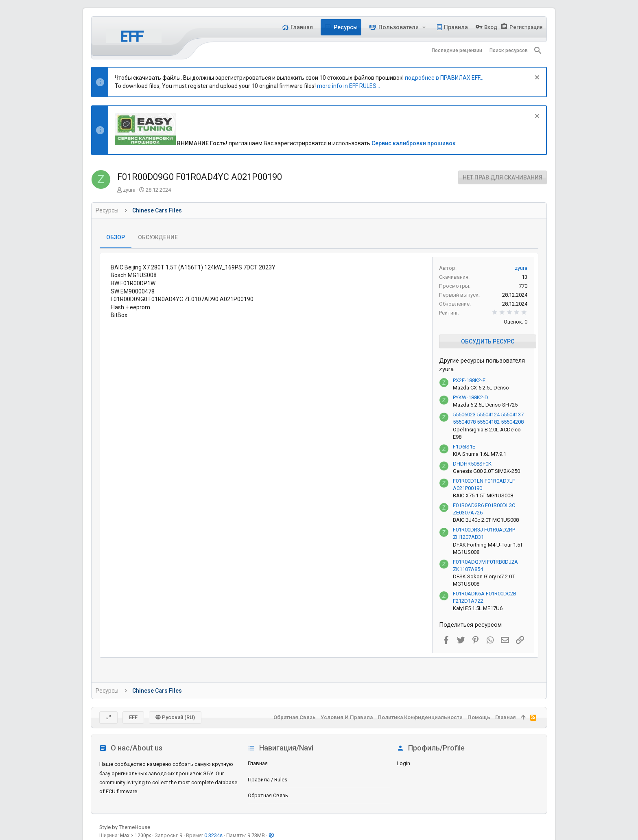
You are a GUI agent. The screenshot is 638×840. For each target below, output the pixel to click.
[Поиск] (538, 50)
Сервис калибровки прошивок (414, 143)
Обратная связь (268, 795)
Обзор (116, 237)
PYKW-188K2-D (471, 397)
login (403, 763)
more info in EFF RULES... (348, 86)
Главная (258, 763)
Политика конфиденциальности (420, 717)
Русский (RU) (175, 717)
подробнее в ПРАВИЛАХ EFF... (444, 78)
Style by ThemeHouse (125, 827)
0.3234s (213, 835)
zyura (129, 190)
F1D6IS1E (464, 447)
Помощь (479, 717)
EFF (133, 717)
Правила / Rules (268, 780)
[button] (424, 27)
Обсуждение (158, 237)
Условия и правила (347, 717)
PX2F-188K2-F (469, 380)
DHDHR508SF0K (472, 464)
